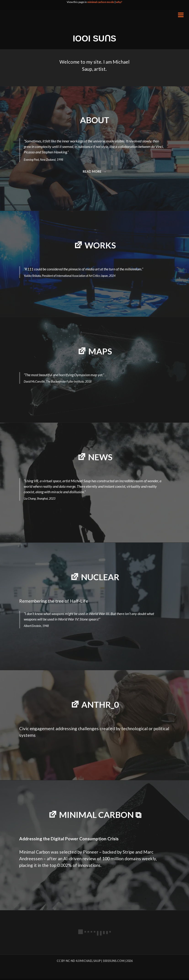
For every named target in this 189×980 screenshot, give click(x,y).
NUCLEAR (100, 578)
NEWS (100, 458)
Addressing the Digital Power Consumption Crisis (69, 840)
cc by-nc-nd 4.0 (68, 962)
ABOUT (94, 120)
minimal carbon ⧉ (100, 816)
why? (119, 2)
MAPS (100, 352)
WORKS (100, 245)
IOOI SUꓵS (94, 38)
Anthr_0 (100, 705)
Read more (94, 173)
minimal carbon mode (101, 2)
